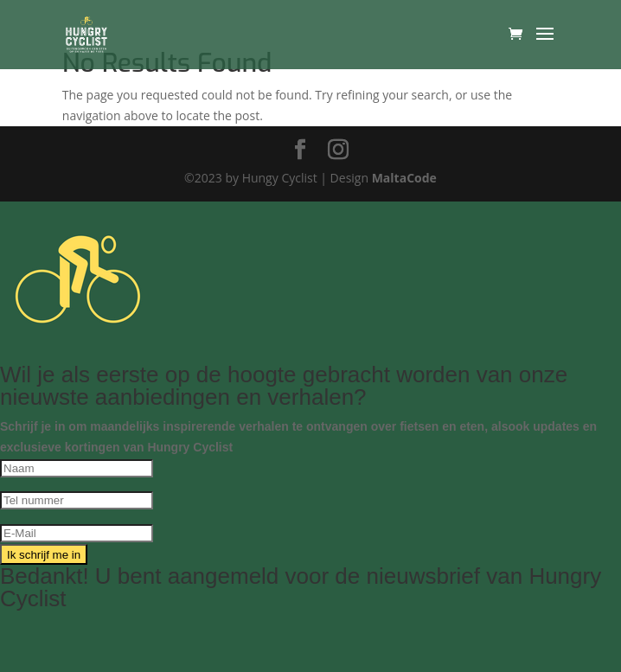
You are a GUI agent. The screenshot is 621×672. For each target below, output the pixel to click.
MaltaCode (404, 178)
